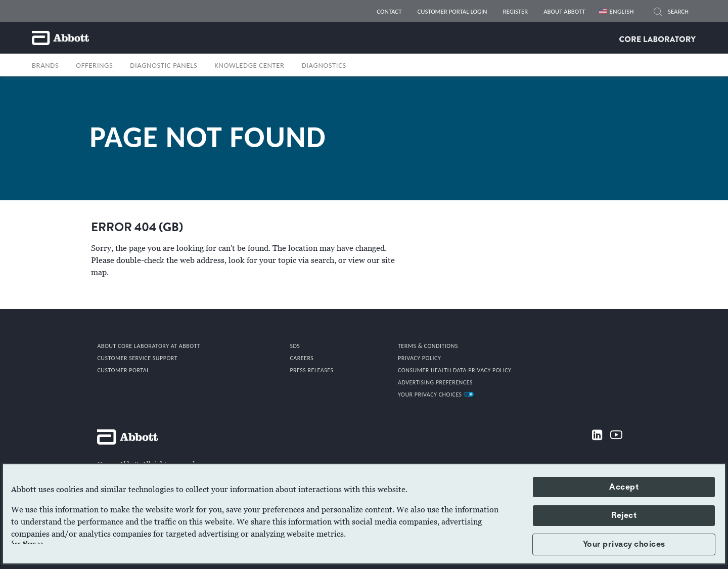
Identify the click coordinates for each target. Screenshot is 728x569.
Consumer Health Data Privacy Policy (454, 370)
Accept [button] (624, 487)
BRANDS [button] (45, 65)
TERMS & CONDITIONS (428, 346)
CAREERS (302, 358)
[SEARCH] (658, 13)
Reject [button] (624, 515)
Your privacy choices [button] (624, 544)
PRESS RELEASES (311, 370)
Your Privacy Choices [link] (436, 395)
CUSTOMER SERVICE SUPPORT (137, 358)
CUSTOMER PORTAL (123, 370)
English (622, 11)
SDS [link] (295, 346)
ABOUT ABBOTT (564, 11)
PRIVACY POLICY (419, 358)
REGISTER (516, 11)
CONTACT (389, 11)
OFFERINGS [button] (94, 65)
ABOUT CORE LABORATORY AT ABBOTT (149, 346)
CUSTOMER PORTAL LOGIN (452, 11)
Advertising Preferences (435, 382)
